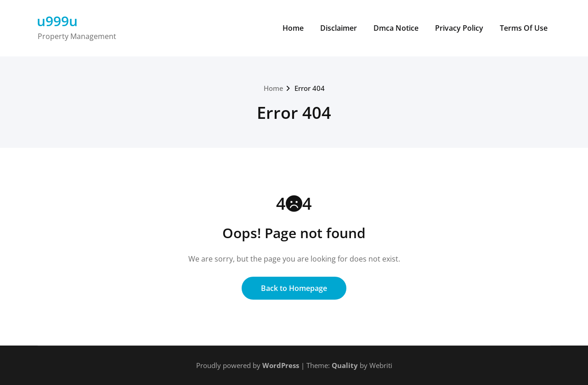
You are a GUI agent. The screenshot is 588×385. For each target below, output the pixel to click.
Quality (345, 365)
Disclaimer (339, 28)
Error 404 (310, 88)
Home (293, 28)
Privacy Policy (459, 28)
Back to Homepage (294, 288)
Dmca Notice (396, 28)
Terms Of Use (524, 28)
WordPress (281, 365)
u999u (57, 21)
